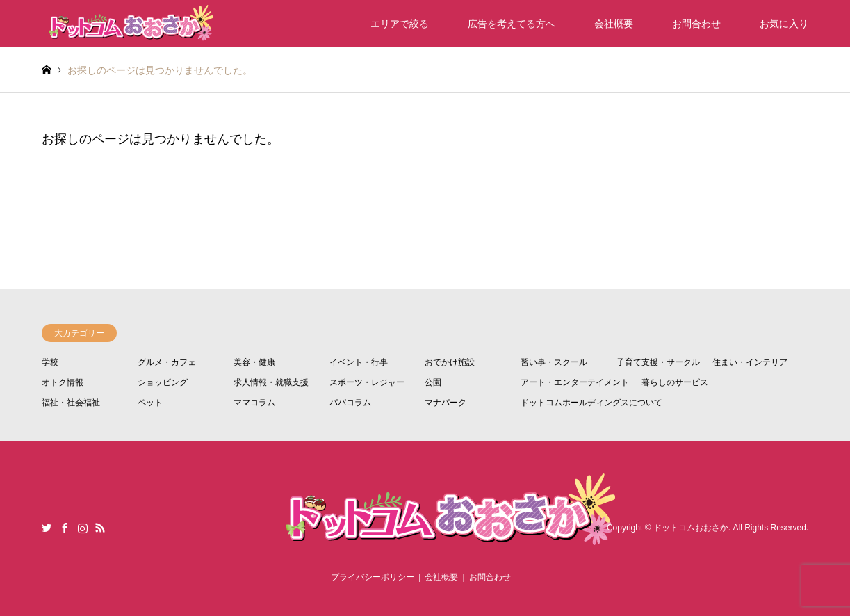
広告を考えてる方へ (512, 24)
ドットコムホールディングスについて (591, 403)
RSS (100, 528)
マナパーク (446, 403)
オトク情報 (63, 382)
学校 (50, 362)
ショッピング (163, 382)
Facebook (65, 528)
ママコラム (254, 403)
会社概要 (614, 24)
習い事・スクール (554, 362)
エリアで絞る (400, 24)
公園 (433, 382)
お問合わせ (696, 24)
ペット (150, 403)
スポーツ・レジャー (367, 382)
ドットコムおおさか (691, 528)
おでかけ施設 (450, 362)
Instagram (83, 528)
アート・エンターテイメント (575, 382)
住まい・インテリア (750, 362)
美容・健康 (254, 362)
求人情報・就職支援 (271, 382)
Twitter (47, 528)
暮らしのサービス (675, 382)
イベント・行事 (359, 362)
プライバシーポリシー (373, 577)
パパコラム (350, 403)
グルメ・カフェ (167, 362)
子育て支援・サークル (658, 362)
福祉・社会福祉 (71, 403)
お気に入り (784, 24)
